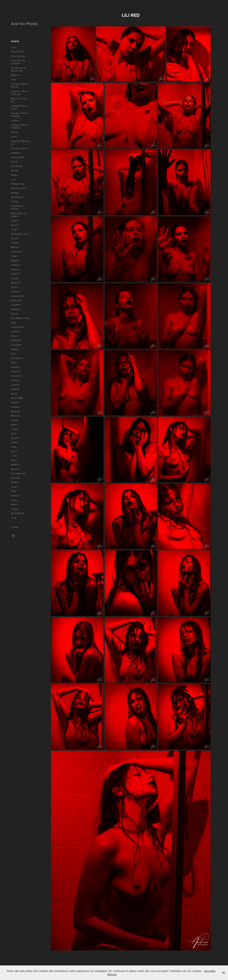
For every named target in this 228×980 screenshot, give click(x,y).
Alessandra (17, 300)
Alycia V (15, 225)
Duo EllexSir (17, 166)
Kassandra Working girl (20, 142)
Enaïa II (14, 287)
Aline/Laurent (18, 197)
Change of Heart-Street (19, 107)
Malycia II (15, 75)
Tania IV (15, 238)
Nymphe (15, 193)
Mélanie (15, 482)
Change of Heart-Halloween (19, 126)
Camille (15, 442)
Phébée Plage (18, 184)
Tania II (14, 487)
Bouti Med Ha (18, 513)
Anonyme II (17, 252)
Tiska (14, 491)
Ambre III (15, 371)
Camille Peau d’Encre (17, 207)
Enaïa (14, 323)
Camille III (16, 340)
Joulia (14, 456)
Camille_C (16, 265)
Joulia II (15, 429)
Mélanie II (16, 309)
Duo (13, 354)
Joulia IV (15, 331)
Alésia (14, 460)
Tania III (15, 314)
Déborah (15, 380)
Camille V (16, 292)
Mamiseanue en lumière (19, 215)
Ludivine (15, 120)
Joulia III (15, 385)
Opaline (15, 420)
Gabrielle (15, 478)
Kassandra (16, 376)
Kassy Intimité (18, 157)
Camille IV (16, 305)
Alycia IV (15, 367)
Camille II (15, 407)
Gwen (14, 363)
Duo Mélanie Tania (20, 318)
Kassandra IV (17, 296)
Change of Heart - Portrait (20, 85)
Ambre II (15, 389)
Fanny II (15, 496)
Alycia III (15, 402)
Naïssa (14, 394)
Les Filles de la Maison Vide (18, 69)
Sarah (14, 434)
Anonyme (16, 411)
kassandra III (17, 327)
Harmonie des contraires (18, 62)
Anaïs (14, 447)
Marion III (15, 416)
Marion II (15, 469)
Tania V (15, 229)
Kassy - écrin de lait (19, 100)
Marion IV (16, 283)
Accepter (210, 971)
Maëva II (15, 247)
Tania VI (15, 221)
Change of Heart (19, 148)
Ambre (14, 425)
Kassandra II (17, 358)
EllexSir (15, 170)
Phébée (15, 202)
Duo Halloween (19, 473)
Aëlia (13, 80)
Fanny (14, 500)
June (14, 179)
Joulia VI (15, 274)
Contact (15, 527)
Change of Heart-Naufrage (19, 115)
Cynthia (15, 509)
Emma (14, 137)
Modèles (15, 41)
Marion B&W (17, 398)
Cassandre (16, 345)
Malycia (15, 175)
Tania (14, 518)
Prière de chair (18, 56)
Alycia (14, 451)
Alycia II (15, 438)
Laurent (15, 162)
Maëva (14, 336)
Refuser (112, 974)
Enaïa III (15, 243)
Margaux (15, 260)
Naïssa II (15, 269)
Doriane (15, 278)
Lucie (14, 47)
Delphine (16, 153)
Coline (14, 256)
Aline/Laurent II (18, 188)
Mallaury (15, 349)
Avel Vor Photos (24, 24)
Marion (14, 504)
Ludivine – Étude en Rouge (19, 93)
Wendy (14, 132)
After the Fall (17, 52)
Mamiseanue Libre (20, 234)
